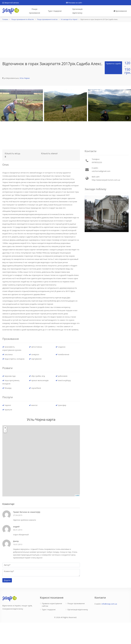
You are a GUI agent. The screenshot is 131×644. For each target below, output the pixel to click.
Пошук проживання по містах (47, 19)
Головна (5, 19)
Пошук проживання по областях (23, 19)
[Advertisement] (65, 40)
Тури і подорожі (55, 11)
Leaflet (77, 495)
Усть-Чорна (25, 78)
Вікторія (92, 225)
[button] (127, 118)
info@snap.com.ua (109, 604)
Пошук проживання (34, 11)
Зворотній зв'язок (11, 3)
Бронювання (120, 11)
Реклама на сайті (74, 3)
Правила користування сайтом (52, 605)
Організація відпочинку (77, 11)
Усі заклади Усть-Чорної (69, 19)
